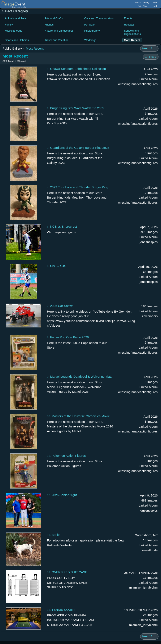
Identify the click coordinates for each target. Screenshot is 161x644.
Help (156, 3)
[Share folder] (151, 57)
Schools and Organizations (132, 32)
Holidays (129, 25)
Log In (155, 6)
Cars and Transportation (99, 18)
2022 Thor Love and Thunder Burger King (79, 187)
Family (9, 25)
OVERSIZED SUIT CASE (69, 572)
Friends (49, 25)
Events (128, 18)
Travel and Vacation (57, 40)
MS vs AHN (58, 266)
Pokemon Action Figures (69, 456)
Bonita (56, 535)
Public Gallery (142, 3)
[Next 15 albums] (149, 49)
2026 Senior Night (64, 495)
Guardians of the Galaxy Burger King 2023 (80, 148)
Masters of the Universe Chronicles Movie (81, 416)
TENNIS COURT (63, 610)
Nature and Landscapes (59, 31)
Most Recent (35, 48)
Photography (92, 31)
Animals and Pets (15, 18)
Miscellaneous (13, 31)
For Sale (89, 25)
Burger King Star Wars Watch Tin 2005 (77, 108)
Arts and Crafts (54, 18)
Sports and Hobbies (17, 40)
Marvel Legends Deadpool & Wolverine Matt (81, 377)
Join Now (143, 6)
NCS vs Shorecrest (64, 226)
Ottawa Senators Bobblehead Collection (78, 69)
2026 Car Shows (62, 306)
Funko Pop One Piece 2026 (69, 337)
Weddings (90, 40)
